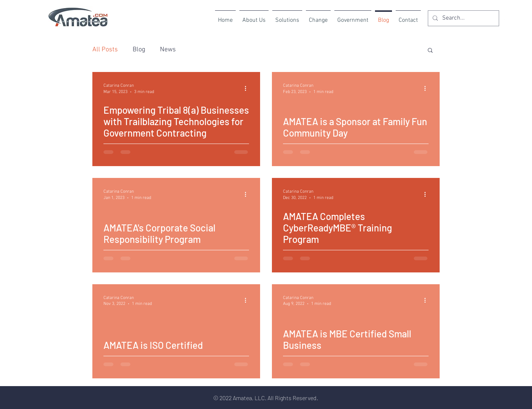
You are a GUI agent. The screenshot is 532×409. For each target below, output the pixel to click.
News (168, 50)
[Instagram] (504, 17)
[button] (430, 51)
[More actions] (248, 88)
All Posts (105, 50)
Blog (139, 50)
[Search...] (463, 18)
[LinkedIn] (514, 17)
